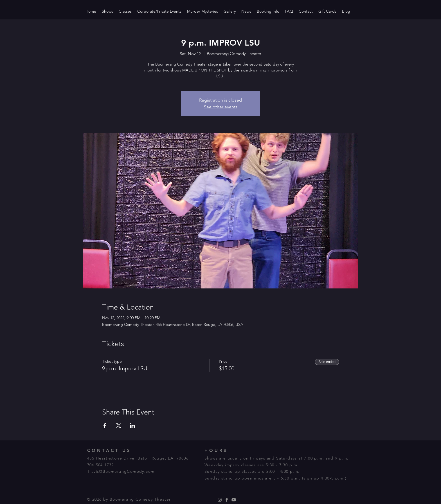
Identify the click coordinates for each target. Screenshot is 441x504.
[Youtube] (234, 500)
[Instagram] (220, 500)
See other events (221, 107)
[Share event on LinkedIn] (132, 425)
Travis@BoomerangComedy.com (121, 471)
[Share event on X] (119, 425)
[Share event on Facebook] (105, 425)
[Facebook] (227, 500)
